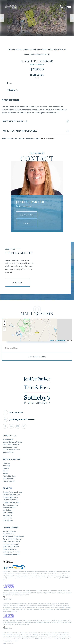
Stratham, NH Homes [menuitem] (11, 540)
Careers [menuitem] (6, 462)
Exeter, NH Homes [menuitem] (10, 543)
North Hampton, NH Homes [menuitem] (13, 530)
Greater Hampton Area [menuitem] (11, 488)
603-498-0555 (25, 199)
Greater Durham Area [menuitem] (11, 496)
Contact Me (27, 208)
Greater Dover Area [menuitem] (10, 493)
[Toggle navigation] (69, 7)
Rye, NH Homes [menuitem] (9, 527)
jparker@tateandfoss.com (23, 413)
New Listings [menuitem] (8, 506)
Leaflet (52, 334)
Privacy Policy (7, 592)
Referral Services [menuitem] (9, 469)
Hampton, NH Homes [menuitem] (11, 537)
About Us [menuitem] (6, 456)
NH (16, 132)
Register (18, 276)
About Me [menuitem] (6, 459)
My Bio (27, 217)
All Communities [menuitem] (9, 525)
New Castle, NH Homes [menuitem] (11, 535)
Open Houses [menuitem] (8, 514)
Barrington (30, 132)
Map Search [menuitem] (7, 511)
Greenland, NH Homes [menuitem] (11, 548)
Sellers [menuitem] (5, 467)
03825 (37, 132)
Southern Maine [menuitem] (9, 501)
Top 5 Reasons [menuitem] (8, 472)
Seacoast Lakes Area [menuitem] (10, 498)
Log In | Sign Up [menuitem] (9, 474)
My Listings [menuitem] (7, 503)
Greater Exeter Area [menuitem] (10, 490)
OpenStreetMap (61, 334)
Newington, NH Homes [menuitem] (11, 545)
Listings (10, 132)
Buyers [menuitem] (5, 464)
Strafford (21, 132)
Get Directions (37, 350)
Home (4, 132)
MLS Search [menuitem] (7, 509)
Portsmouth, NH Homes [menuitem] (12, 532)
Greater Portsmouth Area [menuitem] (12, 485)
